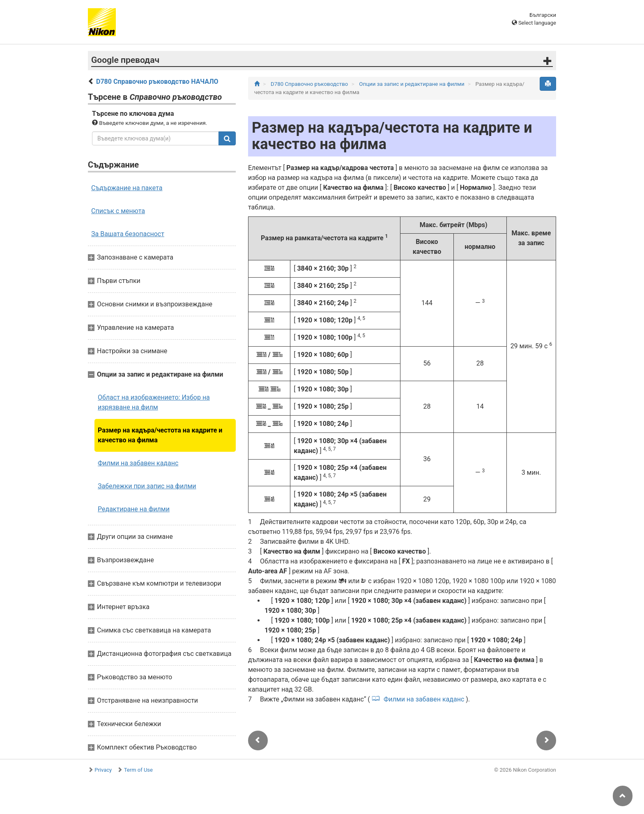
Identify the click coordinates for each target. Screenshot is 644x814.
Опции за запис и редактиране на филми (412, 84)
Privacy (103, 770)
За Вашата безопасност (128, 234)
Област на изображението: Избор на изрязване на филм (154, 402)
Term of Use (138, 770)
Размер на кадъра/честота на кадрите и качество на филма (160, 435)
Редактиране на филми (134, 509)
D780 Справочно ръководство (310, 84)
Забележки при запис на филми (147, 486)
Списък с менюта (118, 211)
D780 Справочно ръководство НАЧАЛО (157, 82)
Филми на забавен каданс (138, 463)
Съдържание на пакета (127, 188)
